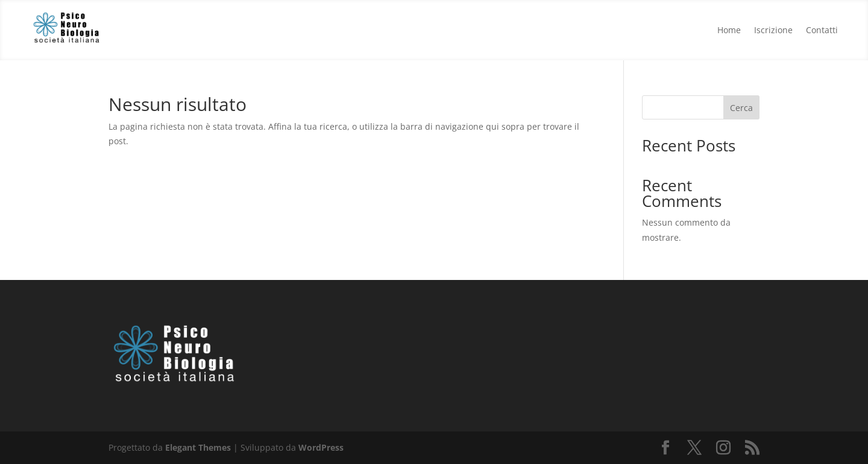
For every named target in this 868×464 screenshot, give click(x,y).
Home (729, 29)
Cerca (741, 108)
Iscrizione (773, 29)
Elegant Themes (198, 447)
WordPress (321, 447)
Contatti (822, 29)
